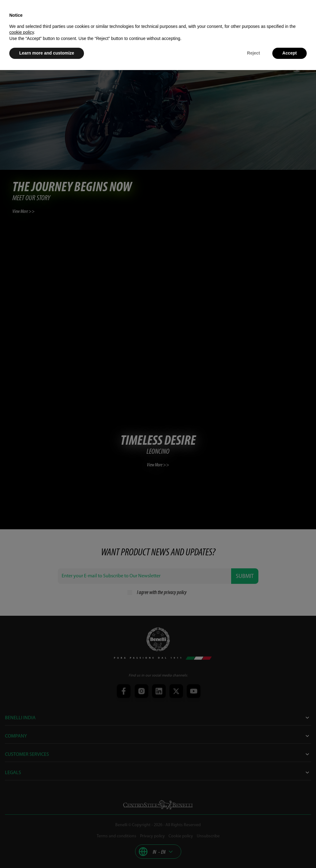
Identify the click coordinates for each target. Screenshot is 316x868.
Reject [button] (253, 53)
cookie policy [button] (22, 32)
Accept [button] (290, 53)
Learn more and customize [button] (47, 53)
